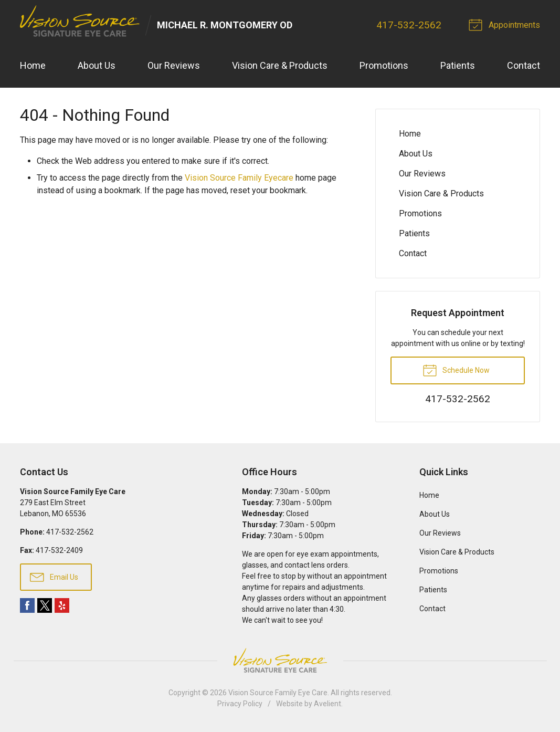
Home (33, 66)
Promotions (384, 66)
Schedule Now (456, 370)
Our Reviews (174, 66)
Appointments (506, 24)
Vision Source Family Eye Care (278, 693)
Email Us (54, 577)
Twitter (45, 606)
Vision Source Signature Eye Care (280, 661)
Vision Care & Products (280, 66)
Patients (458, 66)
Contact (524, 66)
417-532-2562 (409, 25)
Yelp (62, 606)
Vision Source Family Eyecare (239, 178)
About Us (97, 66)
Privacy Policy (240, 704)
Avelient (327, 704)
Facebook (27, 606)
